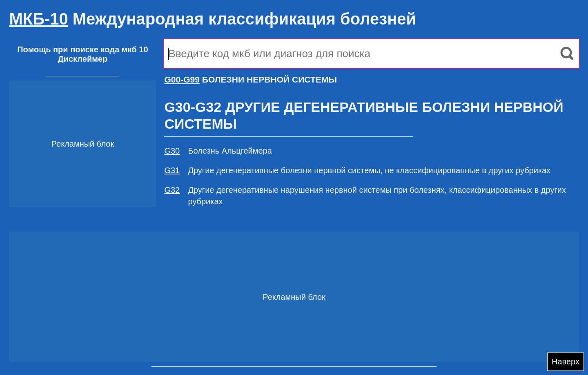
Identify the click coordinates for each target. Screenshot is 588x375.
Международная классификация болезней (213, 19)
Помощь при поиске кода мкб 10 (82, 49)
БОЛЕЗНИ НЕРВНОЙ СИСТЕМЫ (251, 79)
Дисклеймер (82, 59)
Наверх (566, 362)
